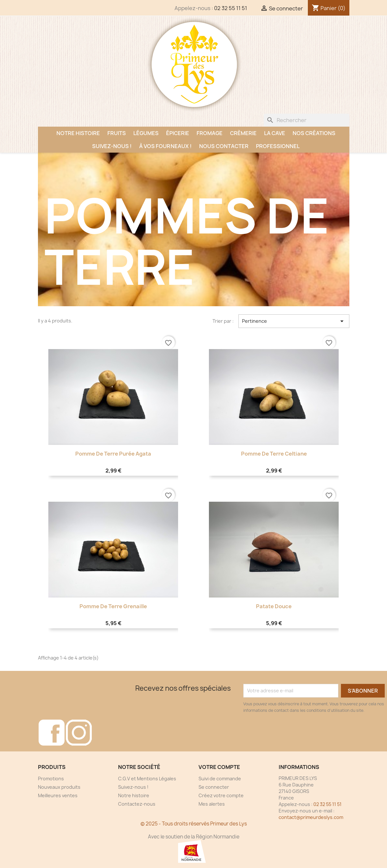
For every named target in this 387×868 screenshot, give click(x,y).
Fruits (117, 133)
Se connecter (214, 787)
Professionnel (278, 146)
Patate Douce (274, 606)
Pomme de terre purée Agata (113, 454)
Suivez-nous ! (112, 146)
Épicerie (178, 133)
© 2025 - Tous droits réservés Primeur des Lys (194, 824)
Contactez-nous (137, 804)
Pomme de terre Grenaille (113, 606)
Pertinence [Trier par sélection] (294, 321)
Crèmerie (243, 133)
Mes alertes (212, 804)
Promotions (51, 779)
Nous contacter (224, 146)
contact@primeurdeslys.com (311, 817)
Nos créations (314, 133)
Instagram (79, 733)
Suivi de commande (220, 779)
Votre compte (219, 767)
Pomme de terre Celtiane (274, 454)
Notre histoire (78, 133)
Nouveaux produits (59, 787)
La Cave (275, 133)
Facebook (52, 733)
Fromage (210, 133)
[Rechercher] (307, 120)
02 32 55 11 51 (231, 8)
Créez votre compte (221, 795)
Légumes (146, 133)
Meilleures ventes (58, 795)
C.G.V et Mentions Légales (147, 779)
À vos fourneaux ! (165, 146)
